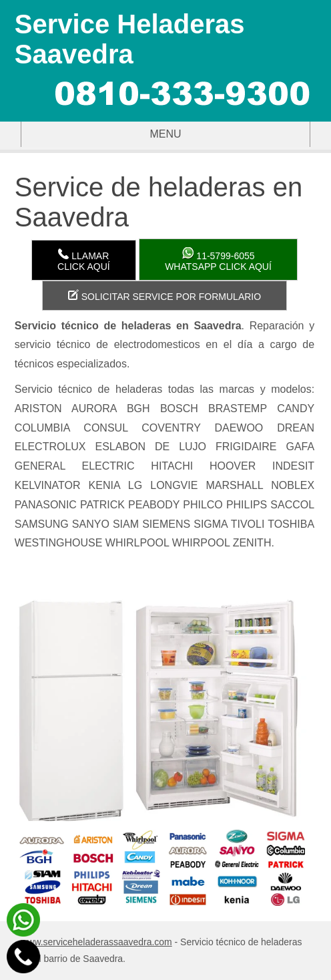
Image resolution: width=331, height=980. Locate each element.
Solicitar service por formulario (164, 296)
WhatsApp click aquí (218, 260)
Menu (102, 134)
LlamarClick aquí (84, 260)
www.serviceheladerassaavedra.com (96, 942)
